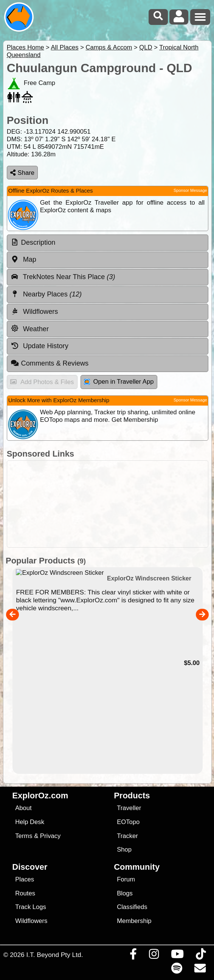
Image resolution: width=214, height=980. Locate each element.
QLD (146, 47)
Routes (25, 893)
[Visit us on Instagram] (154, 956)
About (23, 808)
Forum (126, 879)
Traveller (129, 808)
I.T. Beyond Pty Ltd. (54, 955)
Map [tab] (23, 259)
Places (25, 879)
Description (38, 242)
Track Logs (31, 907)
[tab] (108, 243)
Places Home (26, 47)
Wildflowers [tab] (34, 312)
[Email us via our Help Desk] (200, 970)
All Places (65, 47)
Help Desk (30, 822)
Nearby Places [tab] (46, 294)
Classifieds (132, 907)
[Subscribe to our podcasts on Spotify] (177, 970)
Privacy (50, 836)
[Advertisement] (111, 504)
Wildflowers (31, 921)
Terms (24, 836)
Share (22, 173)
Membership (134, 921)
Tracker (127, 836)
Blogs (125, 893)
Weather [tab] (30, 329)
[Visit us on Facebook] (133, 956)
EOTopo (128, 822)
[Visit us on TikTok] (201, 956)
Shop (124, 850)
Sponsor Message (190, 190)
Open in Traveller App (119, 382)
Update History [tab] (40, 346)
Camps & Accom (109, 47)
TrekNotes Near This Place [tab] (63, 277)
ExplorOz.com (40, 796)
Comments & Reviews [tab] (50, 363)
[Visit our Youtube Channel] (177, 956)
